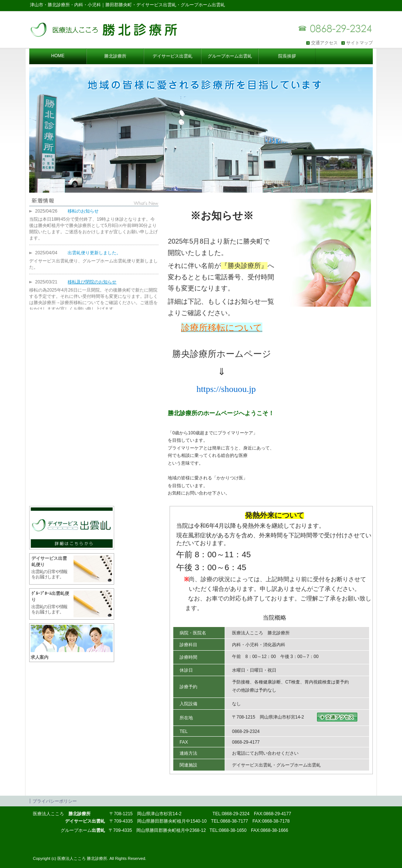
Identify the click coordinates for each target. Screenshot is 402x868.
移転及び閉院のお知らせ (92, 282)
